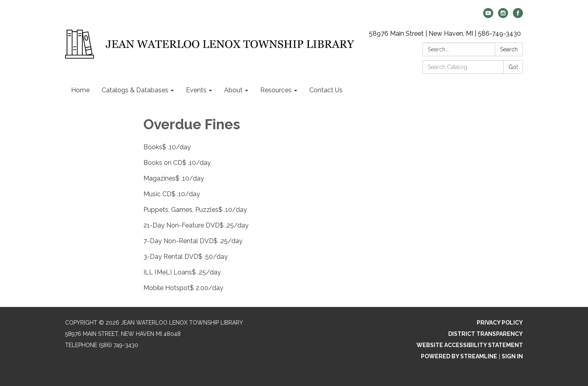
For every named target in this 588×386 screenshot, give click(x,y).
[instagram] (503, 16)
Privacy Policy (500, 323)
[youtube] (488, 16)
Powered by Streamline (459, 356)
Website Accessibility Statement (470, 345)
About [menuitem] (233, 90)
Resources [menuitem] (276, 90)
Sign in (512, 356)
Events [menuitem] (196, 90)
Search (509, 49)
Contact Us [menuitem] (326, 90)
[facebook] (518, 16)
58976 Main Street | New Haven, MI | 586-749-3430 (445, 34)
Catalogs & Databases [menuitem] (135, 90)
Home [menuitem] (80, 90)
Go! (513, 67)
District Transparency (486, 334)
